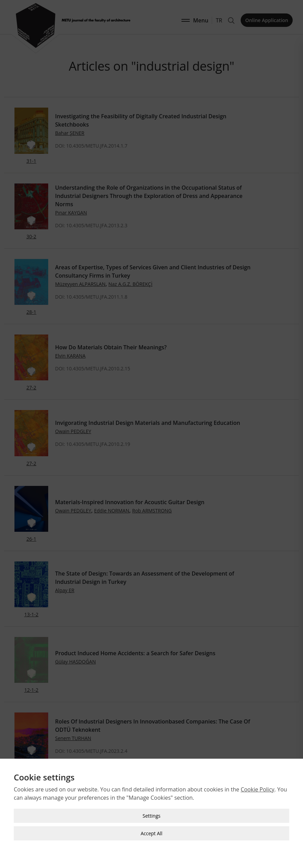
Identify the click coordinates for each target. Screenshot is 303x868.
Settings (151, 799)
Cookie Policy (258, 773)
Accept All (151, 817)
